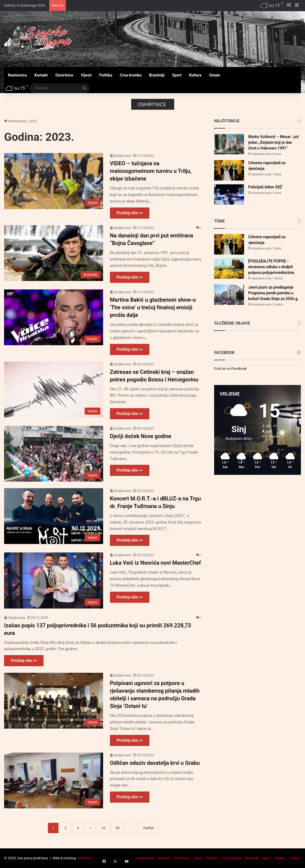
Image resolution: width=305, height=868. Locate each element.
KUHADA (84, 858)
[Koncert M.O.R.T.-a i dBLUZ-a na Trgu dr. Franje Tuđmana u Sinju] (54, 516)
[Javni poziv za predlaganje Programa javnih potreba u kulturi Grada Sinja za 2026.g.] (229, 295)
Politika (106, 75)
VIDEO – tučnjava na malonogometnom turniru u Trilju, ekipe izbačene (151, 171)
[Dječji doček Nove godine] (54, 454)
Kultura (195, 75)
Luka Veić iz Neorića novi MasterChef (155, 563)
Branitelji (157, 75)
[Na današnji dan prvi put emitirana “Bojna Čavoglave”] (54, 253)
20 (118, 828)
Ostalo (215, 75)
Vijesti (86, 75)
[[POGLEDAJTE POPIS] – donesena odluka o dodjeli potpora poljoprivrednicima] (229, 269)
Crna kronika (131, 75)
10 (103, 828)
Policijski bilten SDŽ (265, 187)
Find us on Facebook (230, 369)
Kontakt (41, 75)
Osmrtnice (64, 75)
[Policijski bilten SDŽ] (229, 195)
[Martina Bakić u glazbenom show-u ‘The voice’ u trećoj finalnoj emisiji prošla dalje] (54, 317)
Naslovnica (17, 75)
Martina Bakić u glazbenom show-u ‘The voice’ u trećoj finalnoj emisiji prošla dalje (153, 307)
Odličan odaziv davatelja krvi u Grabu (155, 763)
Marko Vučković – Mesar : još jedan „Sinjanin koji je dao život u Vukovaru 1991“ (273, 142)
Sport (177, 75)
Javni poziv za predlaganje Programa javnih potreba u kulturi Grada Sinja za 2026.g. (273, 293)
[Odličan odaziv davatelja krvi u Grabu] (54, 780)
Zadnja (149, 828)
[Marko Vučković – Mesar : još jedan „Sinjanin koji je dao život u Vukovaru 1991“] (229, 144)
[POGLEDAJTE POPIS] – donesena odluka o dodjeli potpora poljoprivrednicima (271, 267)
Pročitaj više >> (130, 213)
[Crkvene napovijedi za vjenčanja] (229, 170)
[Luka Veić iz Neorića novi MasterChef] (54, 580)
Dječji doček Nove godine (141, 436)
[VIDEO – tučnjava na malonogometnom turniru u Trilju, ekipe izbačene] (54, 181)
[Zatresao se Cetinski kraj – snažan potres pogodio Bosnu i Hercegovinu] (54, 389)
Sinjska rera (122, 156)
